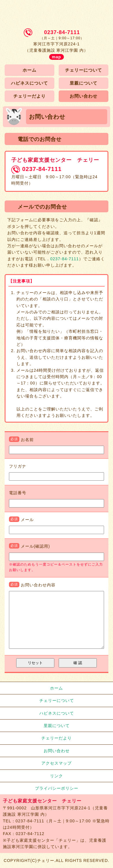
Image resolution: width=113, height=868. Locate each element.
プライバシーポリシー (57, 788)
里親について (84, 83)
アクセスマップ (56, 763)
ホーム (29, 70)
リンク (56, 776)
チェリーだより (29, 96)
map (57, 57)
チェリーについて (84, 70)
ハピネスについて (29, 83)
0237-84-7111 (62, 32)
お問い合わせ (84, 96)
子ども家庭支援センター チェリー (56, 11)
